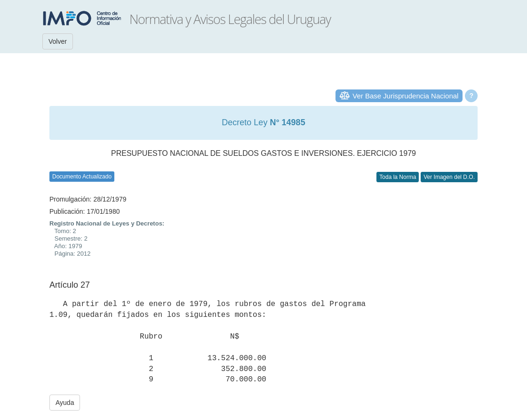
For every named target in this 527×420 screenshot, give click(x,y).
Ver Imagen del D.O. (449, 177)
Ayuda (65, 403)
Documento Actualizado (82, 177)
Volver (58, 41)
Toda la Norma (398, 177)
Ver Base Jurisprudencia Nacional (405, 96)
